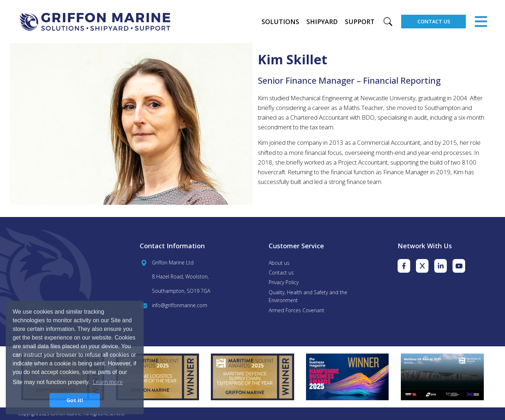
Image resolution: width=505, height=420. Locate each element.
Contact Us (434, 21)
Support (360, 22)
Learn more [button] (108, 382)
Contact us (281, 273)
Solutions (280, 22)
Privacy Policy (284, 282)
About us (279, 263)
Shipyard (322, 22)
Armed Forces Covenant (296, 310)
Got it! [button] (75, 400)
